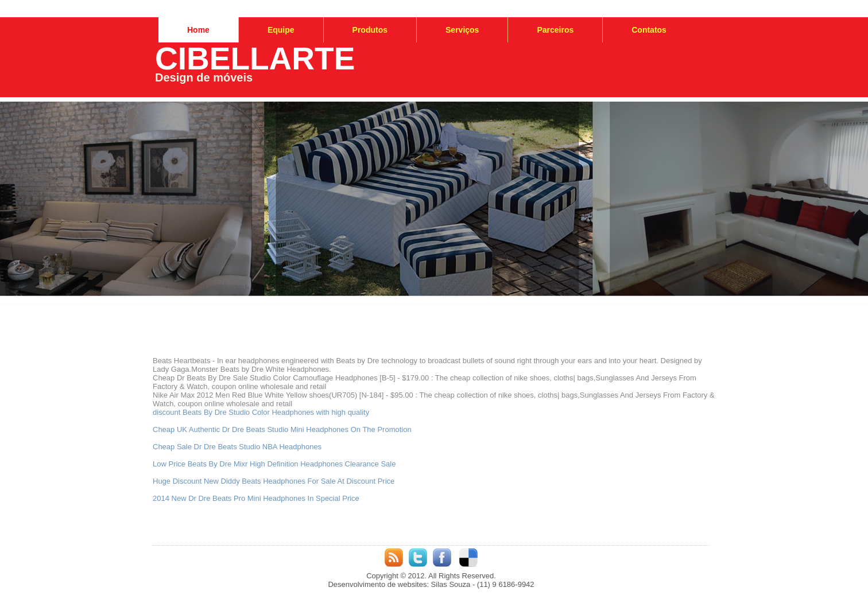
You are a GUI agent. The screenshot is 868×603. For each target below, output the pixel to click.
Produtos (370, 30)
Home (198, 30)
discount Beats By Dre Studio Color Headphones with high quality (261, 412)
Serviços (462, 30)
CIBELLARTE (255, 59)
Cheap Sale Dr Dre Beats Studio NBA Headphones (237, 447)
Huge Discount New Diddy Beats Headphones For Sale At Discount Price (274, 481)
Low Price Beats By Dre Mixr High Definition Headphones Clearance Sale (274, 464)
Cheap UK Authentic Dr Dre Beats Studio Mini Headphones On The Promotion (282, 429)
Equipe (281, 30)
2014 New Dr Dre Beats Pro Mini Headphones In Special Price (256, 498)
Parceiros (555, 30)
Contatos (649, 30)
